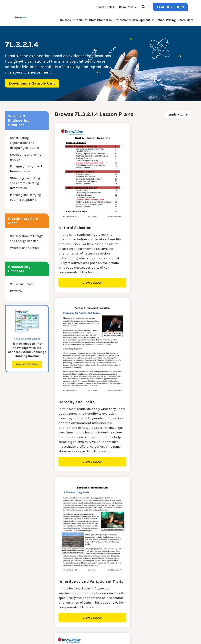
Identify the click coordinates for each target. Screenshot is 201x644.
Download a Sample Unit (32, 83)
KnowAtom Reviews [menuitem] (60, 590)
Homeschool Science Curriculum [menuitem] (69, 609)
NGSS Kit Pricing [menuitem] (58, 566)
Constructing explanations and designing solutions (24, 143)
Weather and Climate (25, 248)
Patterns (16, 291)
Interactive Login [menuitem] (58, 576)
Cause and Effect (22, 284)
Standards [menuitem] (53, 613)
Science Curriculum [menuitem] (74, 20)
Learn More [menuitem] (186, 20)
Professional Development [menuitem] (132, 20)
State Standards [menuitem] (100, 20)
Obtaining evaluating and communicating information (25, 183)
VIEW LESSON (88, 288)
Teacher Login (170, 7)
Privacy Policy (169, 634)
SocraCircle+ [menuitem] (105, 7)
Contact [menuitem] (51, 562)
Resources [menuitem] (126, 7)
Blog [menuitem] (49, 581)
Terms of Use (188, 634)
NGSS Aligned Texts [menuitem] (60, 604)
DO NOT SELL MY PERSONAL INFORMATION (131, 634)
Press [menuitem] (50, 585)
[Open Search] (143, 7)
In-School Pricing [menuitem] (164, 20)
